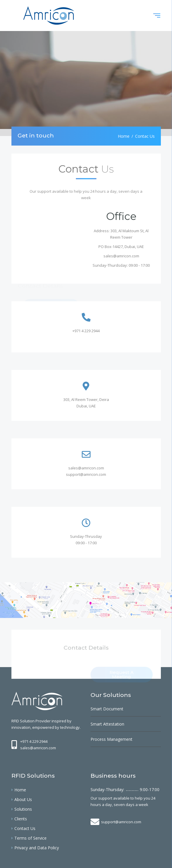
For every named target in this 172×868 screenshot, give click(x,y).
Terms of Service (30, 838)
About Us (23, 799)
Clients (21, 819)
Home (124, 136)
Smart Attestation (107, 724)
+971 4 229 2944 (86, 331)
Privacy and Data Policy (37, 848)
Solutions (23, 809)
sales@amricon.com (121, 256)
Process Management (111, 739)
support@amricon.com (86, 474)
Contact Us (25, 828)
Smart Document (107, 709)
